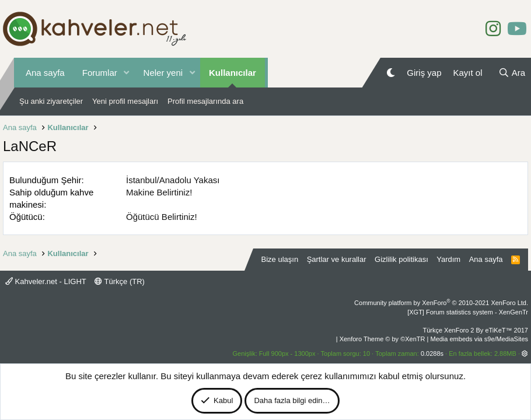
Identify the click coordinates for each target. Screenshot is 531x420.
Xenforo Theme (382, 339)
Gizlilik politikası (401, 259)
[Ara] (512, 73)
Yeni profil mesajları (125, 101)
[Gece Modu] (391, 73)
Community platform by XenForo (441, 303)
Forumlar (100, 73)
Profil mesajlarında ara (205, 101)
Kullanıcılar (233, 73)
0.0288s (432, 353)
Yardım (448, 259)
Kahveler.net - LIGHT (46, 281)
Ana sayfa (45, 73)
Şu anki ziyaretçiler (51, 101)
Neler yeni (163, 73)
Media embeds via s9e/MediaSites (479, 339)
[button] (127, 73)
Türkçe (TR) (120, 281)
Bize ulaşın (280, 259)
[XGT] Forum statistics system (468, 312)
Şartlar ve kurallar (337, 259)
